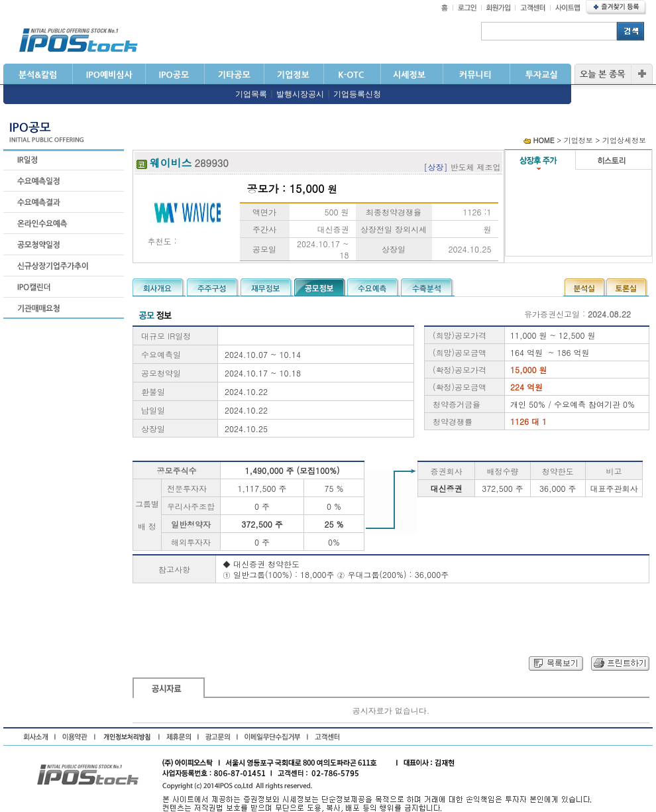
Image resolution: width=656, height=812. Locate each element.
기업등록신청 (357, 94)
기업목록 (251, 94)
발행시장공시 (300, 94)
